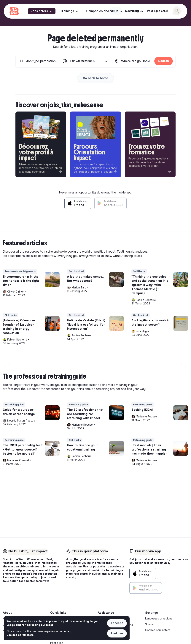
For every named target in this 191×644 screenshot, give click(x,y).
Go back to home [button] (95, 78)
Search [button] (164, 61)
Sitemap (150, 624)
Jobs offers (42, 11)
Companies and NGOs (105, 11)
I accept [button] (117, 623)
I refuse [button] (117, 633)
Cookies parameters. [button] (20, 635)
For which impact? (89, 61)
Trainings (69, 11)
